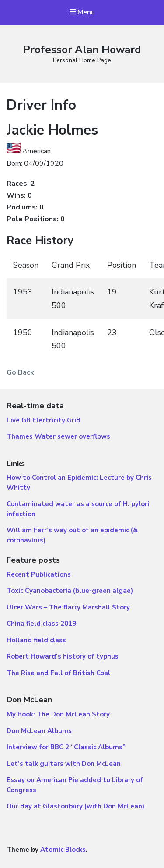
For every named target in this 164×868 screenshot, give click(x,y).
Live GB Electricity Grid (44, 420)
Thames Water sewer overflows (58, 436)
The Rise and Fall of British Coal (58, 673)
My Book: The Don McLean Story (58, 714)
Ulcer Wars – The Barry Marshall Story (68, 607)
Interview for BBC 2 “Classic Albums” (66, 747)
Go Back (20, 372)
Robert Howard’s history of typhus (63, 656)
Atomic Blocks (63, 850)
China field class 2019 (41, 624)
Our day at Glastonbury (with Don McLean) (75, 806)
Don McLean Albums (39, 731)
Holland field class (36, 640)
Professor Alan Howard (82, 50)
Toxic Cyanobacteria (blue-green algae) (70, 591)
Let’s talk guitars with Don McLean (64, 764)
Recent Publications (39, 574)
